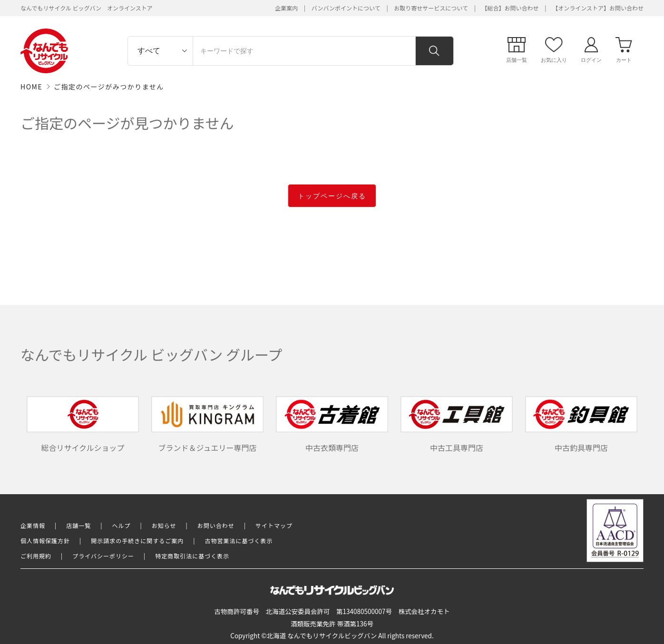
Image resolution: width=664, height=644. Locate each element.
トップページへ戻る (332, 196)
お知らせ (164, 525)
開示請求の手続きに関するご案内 (137, 541)
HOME (31, 87)
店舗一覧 (78, 525)
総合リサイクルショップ (83, 425)
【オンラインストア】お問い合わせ (598, 8)
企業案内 (286, 8)
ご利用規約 (36, 556)
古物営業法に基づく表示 (239, 541)
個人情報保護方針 (45, 541)
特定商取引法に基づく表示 (192, 556)
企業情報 (33, 525)
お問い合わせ (216, 525)
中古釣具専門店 (581, 425)
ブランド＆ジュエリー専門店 (207, 425)
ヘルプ (122, 525)
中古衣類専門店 (332, 425)
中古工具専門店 (457, 425)
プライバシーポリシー (103, 556)
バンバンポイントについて (346, 8)
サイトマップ (274, 525)
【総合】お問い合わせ (510, 8)
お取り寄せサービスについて (431, 8)
